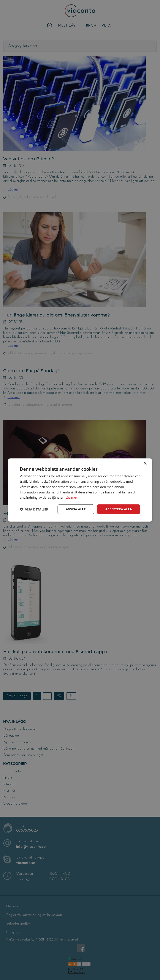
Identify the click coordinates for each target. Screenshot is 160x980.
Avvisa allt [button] (76, 509)
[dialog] (80, 490)
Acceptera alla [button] (119, 509)
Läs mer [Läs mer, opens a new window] (71, 497)
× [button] (145, 464)
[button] (34, 509)
